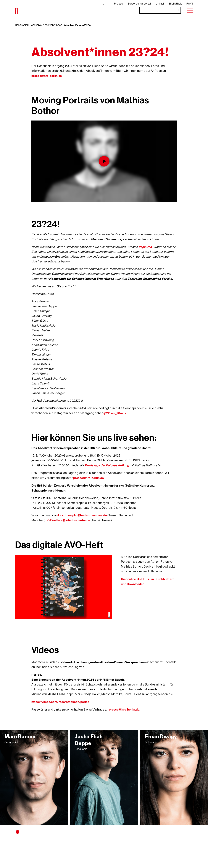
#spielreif (145, 247)
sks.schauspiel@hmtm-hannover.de (82, 515)
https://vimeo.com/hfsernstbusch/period (60, 702)
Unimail (160, 4)
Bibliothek (176, 4)
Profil (190, 4)
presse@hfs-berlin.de (47, 76)
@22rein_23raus (115, 413)
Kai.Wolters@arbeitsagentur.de (68, 520)
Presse (119, 4)
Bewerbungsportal (139, 4)
